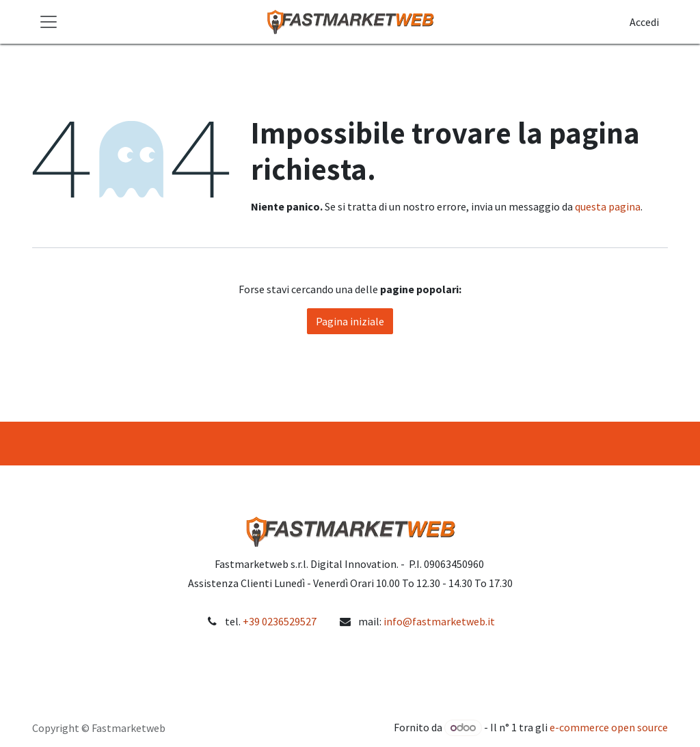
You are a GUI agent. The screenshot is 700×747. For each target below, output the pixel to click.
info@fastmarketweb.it (439, 621)
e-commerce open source (609, 727)
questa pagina (608, 206)
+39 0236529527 (280, 621)
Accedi (644, 22)
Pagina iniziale (350, 321)
